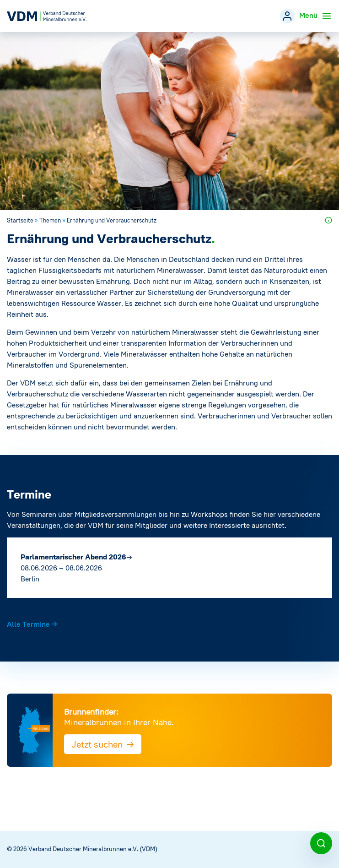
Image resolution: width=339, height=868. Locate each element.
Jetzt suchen (103, 744)
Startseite (20, 220)
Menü (316, 16)
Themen (50, 220)
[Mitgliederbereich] (287, 16)
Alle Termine (32, 624)
